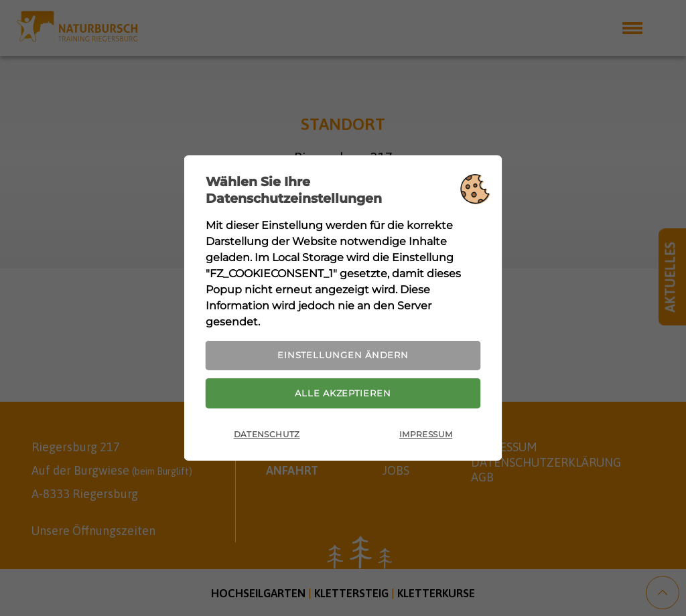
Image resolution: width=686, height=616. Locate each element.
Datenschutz (267, 438)
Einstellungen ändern (343, 353)
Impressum (426, 438)
